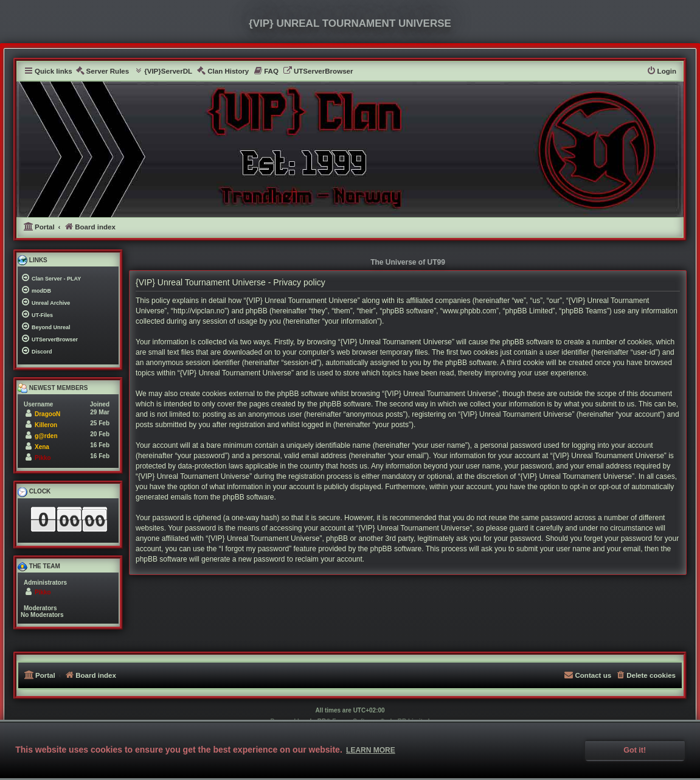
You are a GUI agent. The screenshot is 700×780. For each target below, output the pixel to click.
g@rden (46, 436)
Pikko (43, 458)
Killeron (46, 425)
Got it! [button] (635, 750)
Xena (42, 447)
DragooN (47, 414)
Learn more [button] (371, 750)
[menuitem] (102, 71)
